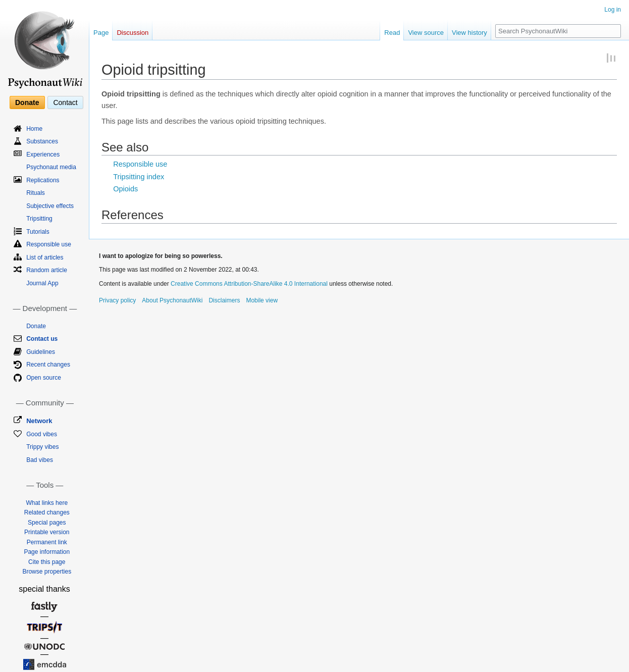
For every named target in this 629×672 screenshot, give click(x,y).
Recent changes (48, 365)
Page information (47, 552)
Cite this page (47, 562)
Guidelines (41, 352)
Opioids (125, 189)
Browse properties (47, 572)
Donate (27, 102)
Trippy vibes (42, 447)
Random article (47, 270)
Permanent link (47, 542)
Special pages (47, 523)
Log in (613, 10)
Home (34, 129)
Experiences (43, 154)
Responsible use (140, 164)
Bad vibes (40, 460)
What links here (47, 503)
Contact (65, 102)
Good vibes (42, 434)
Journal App (42, 283)
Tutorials (38, 232)
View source (426, 33)
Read (392, 33)
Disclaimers (224, 300)
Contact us (42, 339)
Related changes (47, 512)
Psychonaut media (51, 167)
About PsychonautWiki (172, 300)
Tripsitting (39, 219)
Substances (42, 141)
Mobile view (262, 300)
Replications (43, 180)
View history (469, 33)
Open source (44, 378)
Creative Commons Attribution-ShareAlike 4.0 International (249, 284)
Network (39, 421)
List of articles (45, 257)
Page (101, 33)
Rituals (36, 193)
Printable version (47, 532)
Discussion (133, 33)
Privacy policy (117, 300)
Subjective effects (50, 206)
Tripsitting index (139, 177)
